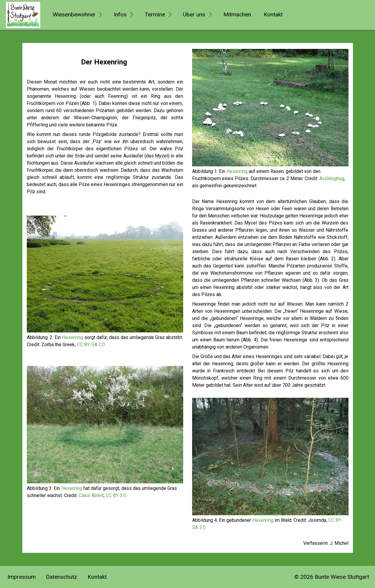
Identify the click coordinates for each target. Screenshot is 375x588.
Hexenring (73, 337)
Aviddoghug (332, 178)
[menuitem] (77, 15)
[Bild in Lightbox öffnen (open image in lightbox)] (105, 274)
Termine (155, 14)
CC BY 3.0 (116, 495)
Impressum (22, 577)
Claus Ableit (91, 495)
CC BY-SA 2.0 (91, 345)
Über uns (194, 14)
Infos (120, 14)
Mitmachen (237, 14)
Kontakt (273, 14)
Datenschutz (62, 577)
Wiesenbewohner (74, 14)
